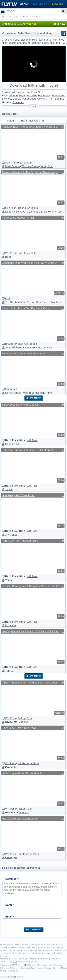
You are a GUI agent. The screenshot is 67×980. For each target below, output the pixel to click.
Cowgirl (42, 99)
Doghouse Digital (28, 208)
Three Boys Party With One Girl (21, 405)
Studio (6, 92)
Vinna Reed (56, 212)
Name (10, 905)
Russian (32, 95)
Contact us (13, 971)
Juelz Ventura (44, 348)
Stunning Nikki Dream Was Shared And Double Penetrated (33, 127)
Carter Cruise (13, 393)
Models (6, 102)
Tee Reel (10, 302)
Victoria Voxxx (26, 302)
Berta (8, 257)
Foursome (58, 95)
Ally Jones (11, 535)
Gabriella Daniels (37, 212)
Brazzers (7, 24)
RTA (15, 962)
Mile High (11, 208)
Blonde (13, 95)
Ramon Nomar (45, 393)
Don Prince (43, 302)
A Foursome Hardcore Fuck (18, 218)
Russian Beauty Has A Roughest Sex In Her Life (30, 586)
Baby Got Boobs (27, 344)
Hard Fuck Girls (34, 92)
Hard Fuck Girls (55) (33, 121)
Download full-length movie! (34, 85)
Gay (35, 4)
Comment (12, 879)
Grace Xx (18, 102)
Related (9, 121)
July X (9, 489)
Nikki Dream (13, 166)
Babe (22, 95)
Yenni (8, 580)
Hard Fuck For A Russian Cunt (20, 541)
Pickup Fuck (25, 718)
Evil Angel (11, 389)
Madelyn (23, 722)
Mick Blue (29, 393)
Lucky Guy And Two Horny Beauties (23, 773)
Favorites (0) (33, 965)
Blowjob (7, 99)
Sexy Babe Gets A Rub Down (19, 728)
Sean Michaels (14, 348)
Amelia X (24, 812)
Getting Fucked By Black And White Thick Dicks (30, 631)
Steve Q (20, 212)
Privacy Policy (51, 968)
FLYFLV (16, 965)
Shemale (44, 4)
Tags (5, 95)
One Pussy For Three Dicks (18, 495)
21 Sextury (26, 163)
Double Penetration (24, 99)
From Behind (56, 99)
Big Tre (55, 302)
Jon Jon (29, 348)
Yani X (9, 671)
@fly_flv (20, 977)
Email (10, 917)
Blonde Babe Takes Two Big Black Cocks (26, 308)
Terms (39, 968)
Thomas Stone (30, 166)
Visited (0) (47, 965)
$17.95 (33, 24)
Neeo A (10, 212)
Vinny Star (47, 166)
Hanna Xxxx (12, 444)
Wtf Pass (17, 92)
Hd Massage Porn (28, 763)
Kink (8, 298)
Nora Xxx (11, 625)
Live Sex (57, 4)
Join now (59, 24)
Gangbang (44, 95)
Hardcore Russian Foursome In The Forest (27, 450)
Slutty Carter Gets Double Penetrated (24, 354)
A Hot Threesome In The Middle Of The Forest (29, 683)
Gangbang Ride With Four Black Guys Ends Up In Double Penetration (33, 263)
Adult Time (12, 163)
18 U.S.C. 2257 (27, 968)
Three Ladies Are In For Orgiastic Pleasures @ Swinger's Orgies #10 (33, 172)
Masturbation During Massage (20, 818)
